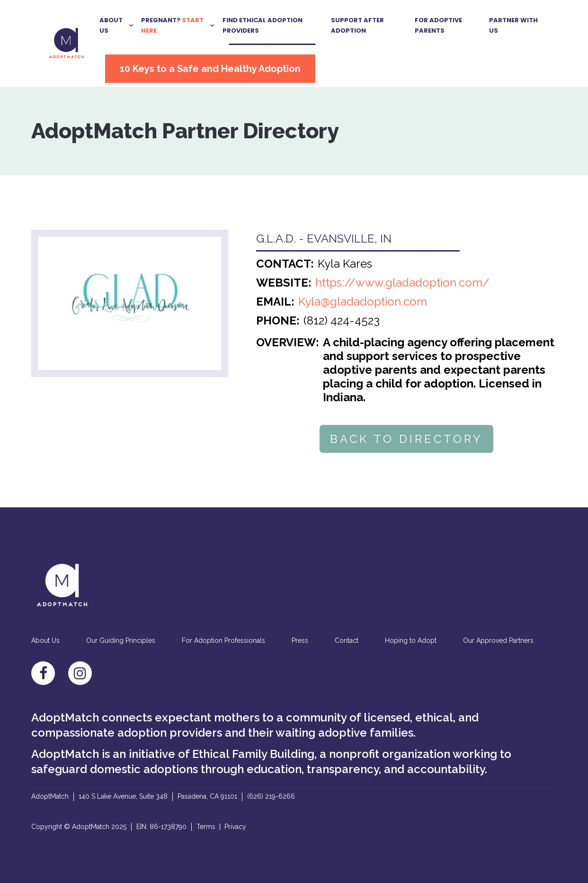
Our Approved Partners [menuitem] (498, 640)
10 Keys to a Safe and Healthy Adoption (210, 69)
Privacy (235, 827)
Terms (206, 827)
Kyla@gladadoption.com (363, 302)
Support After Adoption (357, 25)
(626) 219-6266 (271, 796)
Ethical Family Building (253, 754)
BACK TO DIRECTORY (406, 439)
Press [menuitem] (300, 640)
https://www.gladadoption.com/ (402, 283)
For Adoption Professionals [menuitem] (223, 640)
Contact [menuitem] (347, 640)
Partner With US (513, 25)
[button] (116, 25)
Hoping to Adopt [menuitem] (411, 640)
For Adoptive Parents (438, 25)
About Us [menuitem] (45, 640)
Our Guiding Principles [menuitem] (121, 640)
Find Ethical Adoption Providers (263, 25)
